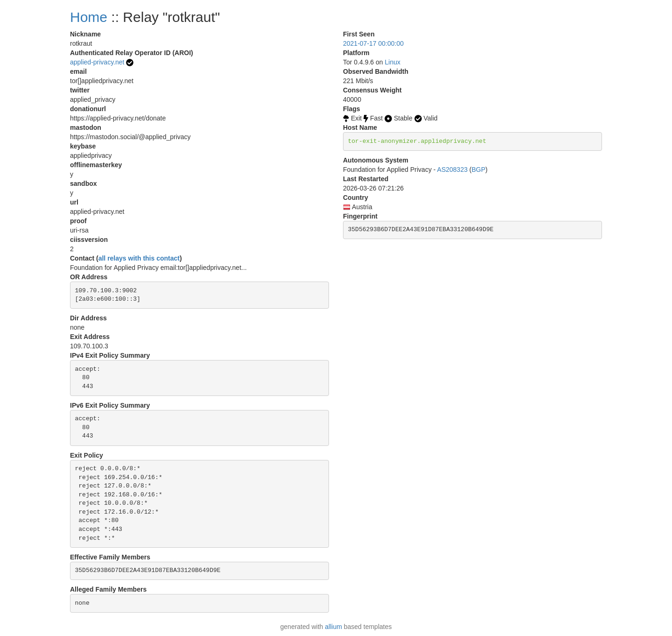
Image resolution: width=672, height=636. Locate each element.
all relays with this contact (139, 258)
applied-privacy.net (97, 62)
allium (333, 627)
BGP (479, 170)
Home (89, 17)
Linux (393, 62)
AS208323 (452, 170)
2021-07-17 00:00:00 (373, 43)
